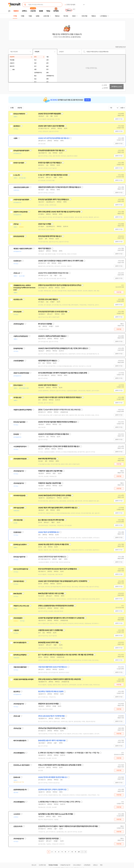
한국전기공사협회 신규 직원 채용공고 (50, 163)
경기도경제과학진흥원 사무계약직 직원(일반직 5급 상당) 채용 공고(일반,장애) (62, 373)
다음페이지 (82, 852)
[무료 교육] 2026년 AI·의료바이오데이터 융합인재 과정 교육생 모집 (59, 679)
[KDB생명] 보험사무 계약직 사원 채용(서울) (52, 741)
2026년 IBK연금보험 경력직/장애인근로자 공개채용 (55, 495)
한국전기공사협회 (19, 163)
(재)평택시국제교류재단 (21, 212)
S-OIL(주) (17, 175)
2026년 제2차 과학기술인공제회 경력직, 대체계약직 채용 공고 (58, 508)
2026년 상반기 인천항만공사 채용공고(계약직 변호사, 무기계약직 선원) (61, 261)
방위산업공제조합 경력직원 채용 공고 (50, 236)
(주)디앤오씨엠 (18, 520)
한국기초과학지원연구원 (21, 569)
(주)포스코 (17, 273)
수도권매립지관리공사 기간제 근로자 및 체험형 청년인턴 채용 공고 (59, 446)
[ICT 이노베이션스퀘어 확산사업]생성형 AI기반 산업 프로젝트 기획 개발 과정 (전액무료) (66, 655)
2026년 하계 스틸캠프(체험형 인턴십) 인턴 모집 (53, 273)
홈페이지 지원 (119, 119)
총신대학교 (17, 692)
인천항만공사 (17, 261)
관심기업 (20, 108)
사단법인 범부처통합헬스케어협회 (23, 679)
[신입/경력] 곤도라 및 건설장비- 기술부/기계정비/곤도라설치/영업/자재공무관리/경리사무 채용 (68, 826)
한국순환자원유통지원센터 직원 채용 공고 (51, 150)
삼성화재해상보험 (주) (20, 790)
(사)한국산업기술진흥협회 (21, 200)
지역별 (15, 16)
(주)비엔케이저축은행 (20, 459)
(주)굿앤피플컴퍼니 (19, 753)
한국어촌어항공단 (19, 581)
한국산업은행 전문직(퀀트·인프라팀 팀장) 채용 (53, 312)
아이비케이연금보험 (19, 496)
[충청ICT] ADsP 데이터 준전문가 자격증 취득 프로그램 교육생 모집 (59, 410)
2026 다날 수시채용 (45, 224)
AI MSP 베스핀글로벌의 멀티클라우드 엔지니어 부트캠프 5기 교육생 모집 (61, 618)
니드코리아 (17, 814)
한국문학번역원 (18, 348)
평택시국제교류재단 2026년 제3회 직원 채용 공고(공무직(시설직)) (59, 212)
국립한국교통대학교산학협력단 (23, 410)
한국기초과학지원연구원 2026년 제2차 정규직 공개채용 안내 (57, 569)
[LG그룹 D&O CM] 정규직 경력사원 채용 (51, 520)
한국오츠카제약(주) (19, 114)
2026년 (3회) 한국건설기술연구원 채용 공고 (52, 557)
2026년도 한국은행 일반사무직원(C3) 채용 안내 (53, 434)
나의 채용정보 (103, 16)
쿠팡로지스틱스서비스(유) (21, 606)
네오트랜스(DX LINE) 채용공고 (48, 299)
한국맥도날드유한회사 (20, 545)
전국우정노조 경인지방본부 (21, 765)
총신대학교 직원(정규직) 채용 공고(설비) (51, 692)
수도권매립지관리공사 (20, 447)
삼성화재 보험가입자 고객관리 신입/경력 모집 (52, 790)
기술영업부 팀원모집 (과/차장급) (48, 839)
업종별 (38, 16)
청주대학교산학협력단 (20, 655)
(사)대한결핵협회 (19, 361)
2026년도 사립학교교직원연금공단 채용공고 (52, 336)
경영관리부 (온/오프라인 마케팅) (48, 704)
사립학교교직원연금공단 (21, 336)
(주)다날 (16, 224)
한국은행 (16, 434)
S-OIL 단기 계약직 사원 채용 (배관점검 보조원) (53, 175)
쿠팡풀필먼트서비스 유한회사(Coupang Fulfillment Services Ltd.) (24, 288)
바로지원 (119, 292)
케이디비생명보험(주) (20, 643)
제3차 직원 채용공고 (45, 249)
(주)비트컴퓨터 (18, 618)
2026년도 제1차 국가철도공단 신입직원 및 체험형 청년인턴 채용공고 (60, 397)
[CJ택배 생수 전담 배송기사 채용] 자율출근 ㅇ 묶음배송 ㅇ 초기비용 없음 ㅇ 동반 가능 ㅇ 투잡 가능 (69, 753)
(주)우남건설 (17, 728)
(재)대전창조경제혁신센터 (21, 187)
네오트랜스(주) (18, 299)
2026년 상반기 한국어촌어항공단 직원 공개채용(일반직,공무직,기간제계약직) (63, 581)
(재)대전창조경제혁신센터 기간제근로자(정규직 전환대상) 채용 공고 (59, 187)
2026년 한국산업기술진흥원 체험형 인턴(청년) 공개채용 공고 (57, 422)
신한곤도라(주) (18, 826)
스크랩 (12, 108)
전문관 (74, 16)
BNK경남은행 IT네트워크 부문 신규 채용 (51, 593)
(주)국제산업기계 (19, 471)
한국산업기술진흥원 (19, 422)
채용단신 (94, 16)
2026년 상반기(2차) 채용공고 (48, 385)
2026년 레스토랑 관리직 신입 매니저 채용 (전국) (53, 544)
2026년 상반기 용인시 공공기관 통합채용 (51, 126)
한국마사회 (17, 777)
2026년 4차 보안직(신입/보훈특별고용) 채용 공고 (54, 138)
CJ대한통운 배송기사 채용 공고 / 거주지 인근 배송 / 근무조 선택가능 (59, 802)
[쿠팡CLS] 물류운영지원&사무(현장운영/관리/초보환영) (56, 606)
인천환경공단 (17, 532)
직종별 (23, 16)
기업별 (30, 16)
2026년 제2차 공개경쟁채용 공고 (49, 532)
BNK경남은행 (17, 594)
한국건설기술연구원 (19, 557)
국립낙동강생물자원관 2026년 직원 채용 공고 (53, 667)
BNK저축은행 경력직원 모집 (47, 459)
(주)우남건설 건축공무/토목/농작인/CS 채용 (52, 728)
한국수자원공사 (18, 385)
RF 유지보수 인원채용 (45, 324)
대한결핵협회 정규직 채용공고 (48, 361)
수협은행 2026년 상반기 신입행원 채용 (50, 630)
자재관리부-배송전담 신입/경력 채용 (50, 483)
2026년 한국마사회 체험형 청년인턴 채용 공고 (53, 777)
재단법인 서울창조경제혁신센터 (23, 249)
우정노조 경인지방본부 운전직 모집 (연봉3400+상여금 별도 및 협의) (60, 765)
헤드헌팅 (66, 16)
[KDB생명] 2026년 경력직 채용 (48, 643)
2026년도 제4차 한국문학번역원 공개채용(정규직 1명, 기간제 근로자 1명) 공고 (63, 348)
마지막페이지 (85, 852)
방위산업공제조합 (19, 236)
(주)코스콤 (17, 716)
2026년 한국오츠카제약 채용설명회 (49, 114)
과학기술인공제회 (19, 508)
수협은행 (16, 630)
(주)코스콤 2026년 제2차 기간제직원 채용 (51, 716)
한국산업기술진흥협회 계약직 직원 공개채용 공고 (54, 200)
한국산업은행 (17, 312)
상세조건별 (46, 16)
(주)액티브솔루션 (19, 324)
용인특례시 (17, 126)
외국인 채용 (84, 16)
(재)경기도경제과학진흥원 (21, 373)
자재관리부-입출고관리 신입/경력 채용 (50, 471)
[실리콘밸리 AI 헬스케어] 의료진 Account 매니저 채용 (55, 814)
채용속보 (57, 16)
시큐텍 (15, 138)
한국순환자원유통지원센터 (21, 151)
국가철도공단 (17, 398)
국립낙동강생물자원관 (20, 667)
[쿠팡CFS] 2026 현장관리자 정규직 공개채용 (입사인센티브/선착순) (60, 285)
